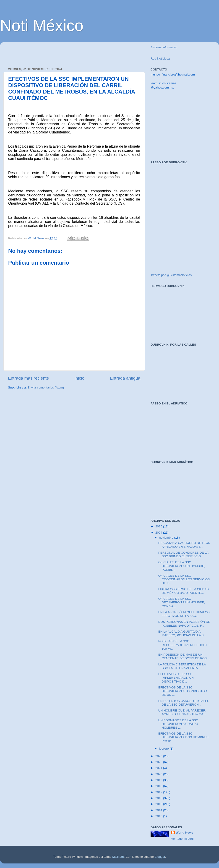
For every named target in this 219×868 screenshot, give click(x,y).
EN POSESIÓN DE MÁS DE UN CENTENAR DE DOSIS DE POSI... (184, 656)
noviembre (167, 538)
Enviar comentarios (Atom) (46, 387)
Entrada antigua (125, 378)
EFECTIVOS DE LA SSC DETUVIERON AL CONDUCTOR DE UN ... (183, 691)
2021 (159, 768)
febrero (164, 749)
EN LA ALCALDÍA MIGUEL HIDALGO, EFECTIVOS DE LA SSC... (184, 614)
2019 (159, 780)
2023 (159, 756)
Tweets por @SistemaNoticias (171, 275)
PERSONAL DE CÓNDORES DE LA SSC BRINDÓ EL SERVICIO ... (183, 554)
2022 (159, 762)
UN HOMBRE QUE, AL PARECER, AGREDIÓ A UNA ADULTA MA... (182, 712)
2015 (159, 804)
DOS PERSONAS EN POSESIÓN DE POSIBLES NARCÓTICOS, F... (184, 624)
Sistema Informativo (164, 47)
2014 (159, 810)
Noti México (42, 26)
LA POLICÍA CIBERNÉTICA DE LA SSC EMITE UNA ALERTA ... (182, 666)
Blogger (160, 857)
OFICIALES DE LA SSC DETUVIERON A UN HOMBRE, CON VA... (182, 602)
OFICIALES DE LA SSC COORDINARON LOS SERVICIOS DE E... (184, 579)
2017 (159, 792)
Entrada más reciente (29, 378)
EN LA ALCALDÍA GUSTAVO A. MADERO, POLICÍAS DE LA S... (182, 633)
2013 (159, 816)
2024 (159, 533)
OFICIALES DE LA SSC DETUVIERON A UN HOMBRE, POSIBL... (182, 566)
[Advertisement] (61, 52)
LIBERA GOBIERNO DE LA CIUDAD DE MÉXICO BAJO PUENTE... (184, 591)
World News (184, 833)
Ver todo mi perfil (183, 839)
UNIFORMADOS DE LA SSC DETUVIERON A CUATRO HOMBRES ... (178, 724)
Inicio (79, 378)
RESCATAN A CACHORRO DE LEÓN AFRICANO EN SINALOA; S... (184, 545)
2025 (159, 526)
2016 (159, 798)
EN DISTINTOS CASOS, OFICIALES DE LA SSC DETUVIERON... (184, 703)
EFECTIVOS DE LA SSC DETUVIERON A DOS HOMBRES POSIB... (183, 737)
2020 (159, 774)
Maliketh (118, 857)
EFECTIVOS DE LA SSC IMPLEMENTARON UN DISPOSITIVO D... (176, 678)
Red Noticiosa (160, 59)
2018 (159, 786)
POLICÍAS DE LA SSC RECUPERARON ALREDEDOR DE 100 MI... (185, 645)
